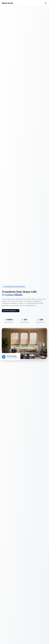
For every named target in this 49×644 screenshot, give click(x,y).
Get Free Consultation (11, 311)
